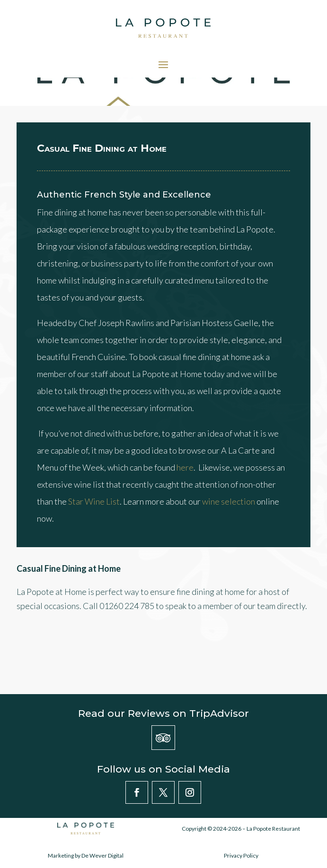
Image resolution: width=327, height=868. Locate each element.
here (185, 467)
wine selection (229, 501)
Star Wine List (94, 501)
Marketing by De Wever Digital (86, 855)
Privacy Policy (241, 855)
